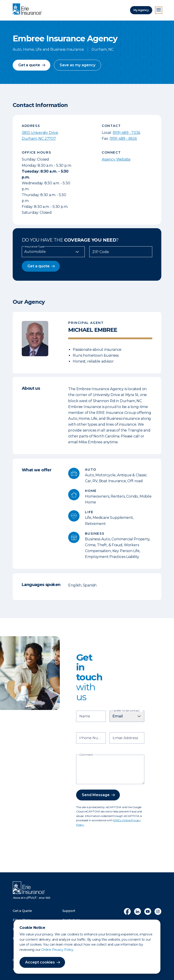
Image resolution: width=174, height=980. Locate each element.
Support (69, 911)
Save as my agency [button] (77, 65)
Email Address (125, 738)
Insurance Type (35, 247)
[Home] (28, 9)
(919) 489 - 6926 (123, 139)
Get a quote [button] (29, 65)
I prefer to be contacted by (128, 711)
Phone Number (92, 738)
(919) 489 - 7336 (126, 133)
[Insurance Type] (53, 252)
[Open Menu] (159, 10)
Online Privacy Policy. (58, 950)
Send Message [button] (96, 795)
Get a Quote (22, 911)
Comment (86, 755)
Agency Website (116, 159)
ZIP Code (101, 252)
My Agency (141, 10)
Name (85, 717)
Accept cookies (40, 962)
